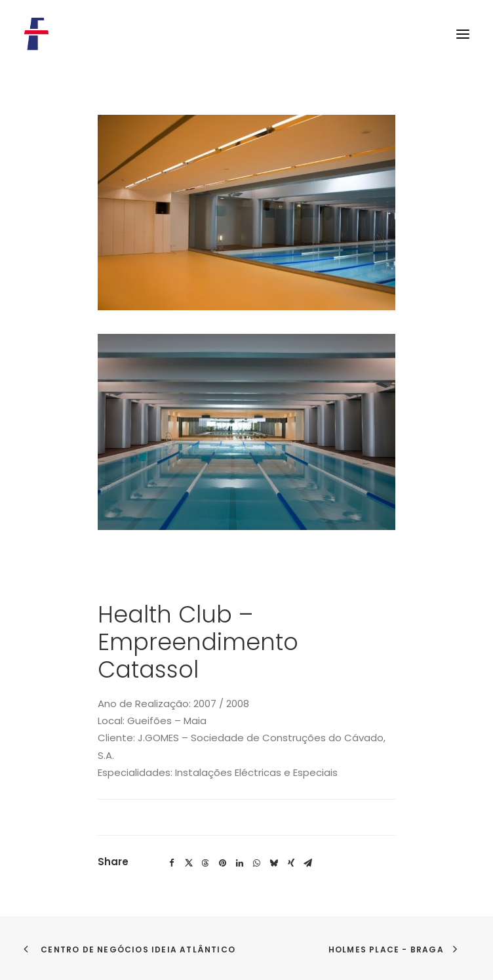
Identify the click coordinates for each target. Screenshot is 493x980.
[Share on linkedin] (240, 863)
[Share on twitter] (189, 863)
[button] (463, 34)
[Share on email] (308, 863)
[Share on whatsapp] (257, 863)
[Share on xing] (291, 863)
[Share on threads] (206, 863)
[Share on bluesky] (274, 863)
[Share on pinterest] (223, 863)
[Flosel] (37, 34)
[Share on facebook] (172, 863)
